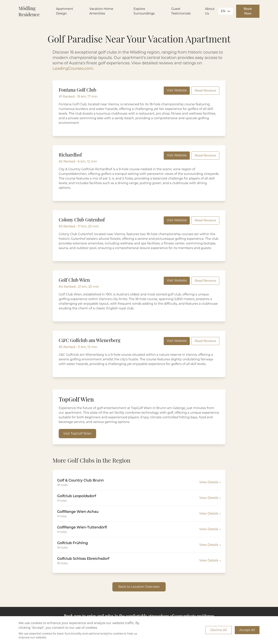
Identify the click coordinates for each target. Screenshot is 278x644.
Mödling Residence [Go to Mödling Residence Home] (29, 11)
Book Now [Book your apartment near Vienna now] (248, 11)
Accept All (247, 630)
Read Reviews (205, 91)
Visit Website (177, 90)
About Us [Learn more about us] (210, 11)
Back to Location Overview (139, 587)
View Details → (210, 482)
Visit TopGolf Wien (77, 433)
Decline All (218, 630)
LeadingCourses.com (73, 68)
